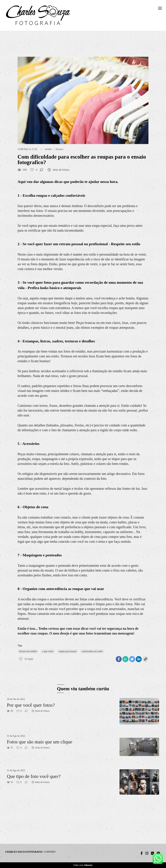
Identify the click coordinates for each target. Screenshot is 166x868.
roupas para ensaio (68, 651)
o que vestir (48, 651)
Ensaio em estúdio (28, 651)
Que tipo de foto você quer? (34, 776)
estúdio (48, 149)
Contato (50, 852)
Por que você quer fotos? (31, 705)
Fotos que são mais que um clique (40, 742)
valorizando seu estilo (92, 651)
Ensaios (60, 149)
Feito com (83, 865)
